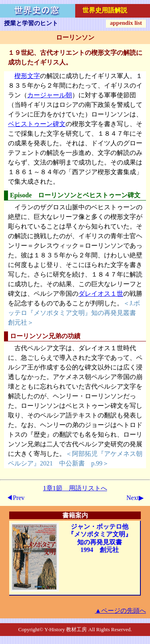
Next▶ (135, 498)
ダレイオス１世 (101, 294)
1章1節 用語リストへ (75, 488)
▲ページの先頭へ (120, 611)
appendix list (126, 23)
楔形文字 (27, 76)
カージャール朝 (50, 95)
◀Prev (15, 498)
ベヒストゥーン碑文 (37, 124)
